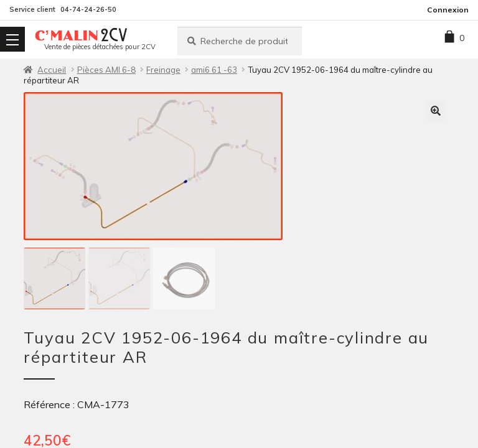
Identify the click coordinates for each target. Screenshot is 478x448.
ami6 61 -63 (214, 70)
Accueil (52, 70)
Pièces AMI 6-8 (106, 70)
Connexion (448, 10)
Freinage (163, 70)
